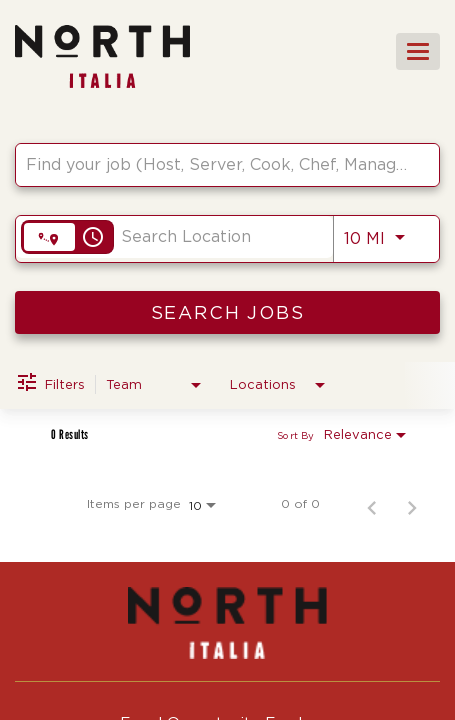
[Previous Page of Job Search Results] (372, 504)
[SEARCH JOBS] (227, 312)
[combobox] (217, 164)
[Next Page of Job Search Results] (412, 504)
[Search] (227, 312)
